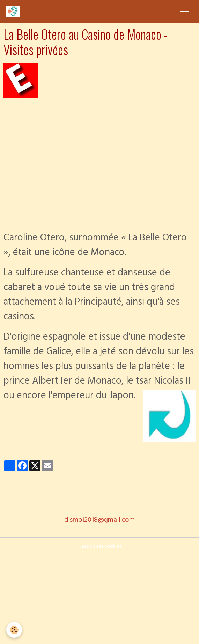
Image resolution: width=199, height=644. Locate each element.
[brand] (14, 12)
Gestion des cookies (100, 547)
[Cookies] (14, 630)
